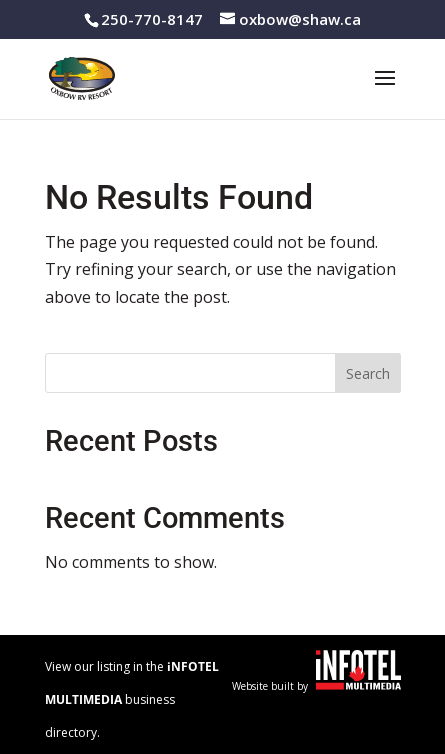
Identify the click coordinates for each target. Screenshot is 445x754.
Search (368, 373)
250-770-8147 (152, 19)
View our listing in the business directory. (132, 699)
